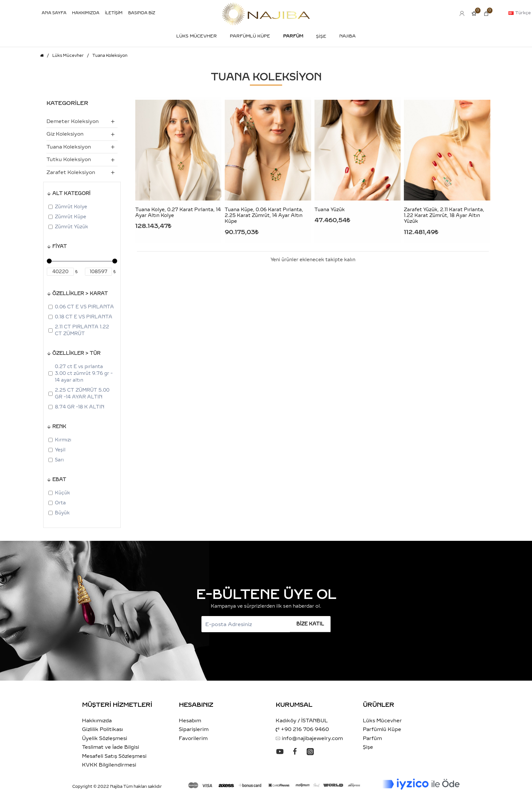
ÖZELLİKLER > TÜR (76, 353)
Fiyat (60, 247)
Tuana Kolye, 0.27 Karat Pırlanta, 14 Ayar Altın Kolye (178, 213)
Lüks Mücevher (68, 56)
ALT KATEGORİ (71, 194)
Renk (59, 427)
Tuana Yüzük (330, 210)
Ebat (59, 480)
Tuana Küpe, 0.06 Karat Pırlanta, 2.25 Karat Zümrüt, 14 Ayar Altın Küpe (264, 216)
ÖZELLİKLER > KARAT (80, 294)
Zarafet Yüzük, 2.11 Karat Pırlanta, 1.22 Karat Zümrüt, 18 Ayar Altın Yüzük (444, 216)
